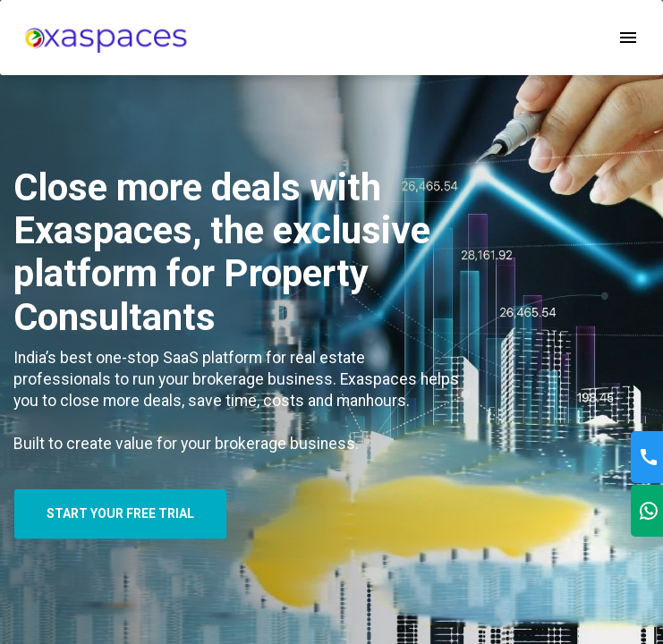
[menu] (106, 37)
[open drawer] (628, 38)
